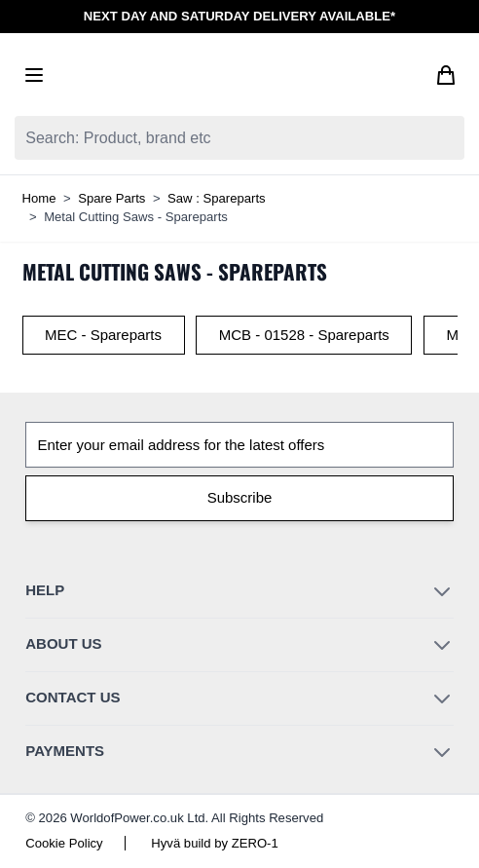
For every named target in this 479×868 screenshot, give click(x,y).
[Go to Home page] (239, 75)
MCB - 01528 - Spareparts (304, 335)
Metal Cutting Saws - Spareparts (136, 217)
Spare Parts (111, 198)
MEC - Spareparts (103, 335)
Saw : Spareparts (217, 198)
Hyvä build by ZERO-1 (214, 843)
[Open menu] (34, 75)
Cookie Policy (64, 843)
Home (39, 198)
